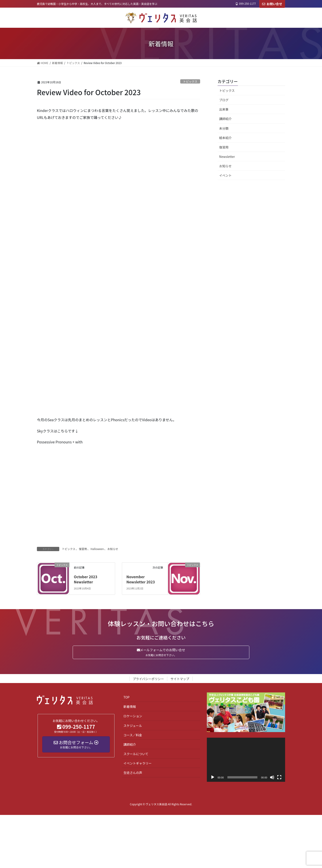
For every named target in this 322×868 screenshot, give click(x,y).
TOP (126, 698)
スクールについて (136, 755)
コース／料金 (133, 736)
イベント (225, 175)
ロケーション (133, 718)
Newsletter (227, 157)
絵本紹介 (225, 138)
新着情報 (130, 708)
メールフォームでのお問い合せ (161, 653)
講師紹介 (225, 119)
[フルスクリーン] (279, 779)
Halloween (97, 549)
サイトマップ (180, 680)
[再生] (213, 779)
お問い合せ (272, 4)
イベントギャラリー (138, 765)
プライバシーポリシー (148, 680)
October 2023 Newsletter (86, 579)
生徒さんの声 (133, 774)
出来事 (224, 109)
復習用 (83, 549)
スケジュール (133, 727)
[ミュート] (272, 779)
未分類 (224, 128)
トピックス (190, 81)
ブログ (224, 100)
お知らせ (113, 549)
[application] (246, 761)
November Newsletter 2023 (141, 579)
